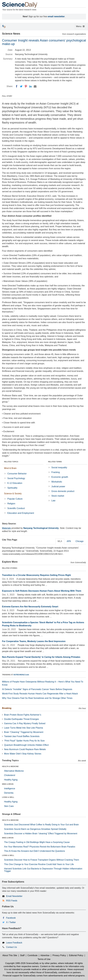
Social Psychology (16, 478)
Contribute (33, 955)
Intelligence (10, 789)
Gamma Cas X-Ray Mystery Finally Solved (25, 723)
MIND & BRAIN (8, 784)
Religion (11, 504)
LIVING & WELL (8, 797)
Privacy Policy (59, 955)
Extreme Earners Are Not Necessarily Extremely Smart (30, 607)
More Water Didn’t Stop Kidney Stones (23, 754)
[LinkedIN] (30, 86)
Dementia (9, 793)
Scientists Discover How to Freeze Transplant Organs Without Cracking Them (42, 860)
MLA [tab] (60, 541)
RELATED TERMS (55, 462)
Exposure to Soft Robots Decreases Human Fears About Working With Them (42, 591)
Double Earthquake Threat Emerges (21, 719)
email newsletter (56, 16)
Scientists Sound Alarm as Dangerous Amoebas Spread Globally (35, 829)
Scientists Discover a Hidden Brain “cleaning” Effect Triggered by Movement (41, 834)
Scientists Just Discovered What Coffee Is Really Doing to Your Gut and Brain (41, 825)
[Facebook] (17, 86)
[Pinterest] (26, 86)
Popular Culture (15, 499)
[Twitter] (21, 86)
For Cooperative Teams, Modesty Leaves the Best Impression (34, 641)
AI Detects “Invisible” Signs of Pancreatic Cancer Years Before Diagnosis (37, 689)
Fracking (56, 472)
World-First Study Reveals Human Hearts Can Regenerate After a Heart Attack (40, 694)
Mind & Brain (10, 468)
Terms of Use (44, 959)
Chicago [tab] (79, 541)
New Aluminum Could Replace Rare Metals (25, 749)
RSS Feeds (12, 901)
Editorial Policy (76, 955)
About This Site (10, 955)
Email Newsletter (14, 896)
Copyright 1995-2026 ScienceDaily (22, 963)
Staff (22, 955)
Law (53, 501)
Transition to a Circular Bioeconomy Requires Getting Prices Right (36, 575)
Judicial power (58, 486)
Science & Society (13, 494)
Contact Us (11, 947)
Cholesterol (10, 775)
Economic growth (60, 477)
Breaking (7, 708)
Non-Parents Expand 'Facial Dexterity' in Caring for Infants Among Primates (41, 657)
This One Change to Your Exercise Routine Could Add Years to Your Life (39, 864)
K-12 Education (15, 483)
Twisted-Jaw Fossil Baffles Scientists (22, 736)
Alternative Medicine (14, 771)
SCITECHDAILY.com (21, 675)
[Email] (35, 86)
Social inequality (59, 467)
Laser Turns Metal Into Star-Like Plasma (23, 728)
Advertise (45, 955)
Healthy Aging (11, 780)
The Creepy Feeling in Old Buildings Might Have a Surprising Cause (37, 842)
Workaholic (57, 482)
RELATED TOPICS (11, 462)
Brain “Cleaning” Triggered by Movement (24, 732)
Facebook (11, 918)
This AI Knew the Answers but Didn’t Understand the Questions (34, 851)
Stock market (58, 496)
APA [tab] (69, 541)
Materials (6, 528)
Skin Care (9, 806)
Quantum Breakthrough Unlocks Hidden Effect (26, 745)
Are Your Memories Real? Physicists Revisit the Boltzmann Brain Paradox (40, 847)
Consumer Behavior (17, 474)
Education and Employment (21, 513)
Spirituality (12, 488)
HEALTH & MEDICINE (10, 766)
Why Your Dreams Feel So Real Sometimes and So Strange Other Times (37, 698)
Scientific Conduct (16, 508)
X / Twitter (11, 922)
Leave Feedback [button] (14, 943)
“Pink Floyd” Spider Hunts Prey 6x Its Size (24, 741)
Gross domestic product (63, 491)
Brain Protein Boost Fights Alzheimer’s (23, 715)
